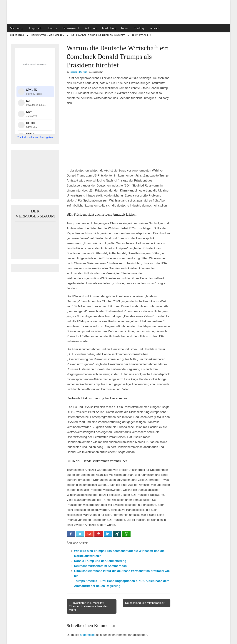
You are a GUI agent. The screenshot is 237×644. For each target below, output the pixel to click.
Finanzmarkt (71, 28)
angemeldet (88, 635)
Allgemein (36, 28)
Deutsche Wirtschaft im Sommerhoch (100, 566)
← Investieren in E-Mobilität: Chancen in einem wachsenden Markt (89, 606)
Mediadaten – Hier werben (48, 35)
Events (52, 28)
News (125, 28)
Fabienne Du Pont (78, 72)
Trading (139, 28)
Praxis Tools (140, 35)
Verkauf (155, 28)
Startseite (17, 28)
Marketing (109, 28)
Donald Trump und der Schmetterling (100, 561)
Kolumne (91, 28)
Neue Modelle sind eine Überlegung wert (98, 35)
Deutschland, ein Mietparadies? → (147, 603)
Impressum (17, 35)
